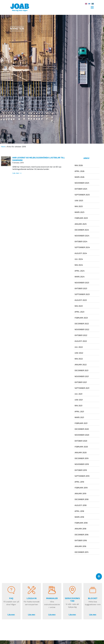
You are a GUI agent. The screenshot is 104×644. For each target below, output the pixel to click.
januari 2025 (81, 224)
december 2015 (82, 552)
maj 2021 (78, 405)
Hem (3, 146)
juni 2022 (79, 353)
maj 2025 (79, 206)
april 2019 (79, 482)
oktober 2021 (81, 382)
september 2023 (82, 294)
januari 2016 (80, 546)
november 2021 (82, 376)
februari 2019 (81, 488)
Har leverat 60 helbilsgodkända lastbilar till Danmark (39, 159)
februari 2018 (81, 523)
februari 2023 (81, 318)
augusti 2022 (81, 341)
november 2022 (82, 329)
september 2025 (82, 195)
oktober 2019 (81, 470)
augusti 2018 (81, 505)
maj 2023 (79, 306)
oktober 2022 (81, 335)
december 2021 (82, 370)
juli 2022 (79, 347)
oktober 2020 (81, 441)
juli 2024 (79, 259)
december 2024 (82, 230)
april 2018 (79, 511)
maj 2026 (79, 165)
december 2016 (82, 535)
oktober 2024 (81, 241)
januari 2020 (81, 452)
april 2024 (80, 271)
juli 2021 (78, 394)
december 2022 (82, 324)
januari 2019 (80, 493)
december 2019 (82, 458)
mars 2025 (79, 212)
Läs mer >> (17, 173)
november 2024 (82, 236)
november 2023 (82, 283)
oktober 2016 (81, 540)
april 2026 (79, 171)
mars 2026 (79, 177)
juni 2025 (79, 200)
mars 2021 (79, 417)
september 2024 (82, 247)
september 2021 (82, 388)
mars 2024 (80, 277)
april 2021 (79, 411)
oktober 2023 (81, 288)
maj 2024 (79, 265)
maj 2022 (79, 359)
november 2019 (82, 464)
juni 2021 (79, 400)
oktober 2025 (81, 189)
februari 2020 (81, 447)
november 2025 (82, 183)
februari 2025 (81, 218)
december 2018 (82, 499)
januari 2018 (80, 529)
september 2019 (82, 476)
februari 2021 (81, 423)
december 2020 (82, 429)
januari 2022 (81, 365)
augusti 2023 (81, 300)
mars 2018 (79, 517)
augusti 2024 (81, 253)
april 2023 (79, 312)
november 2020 (82, 435)
